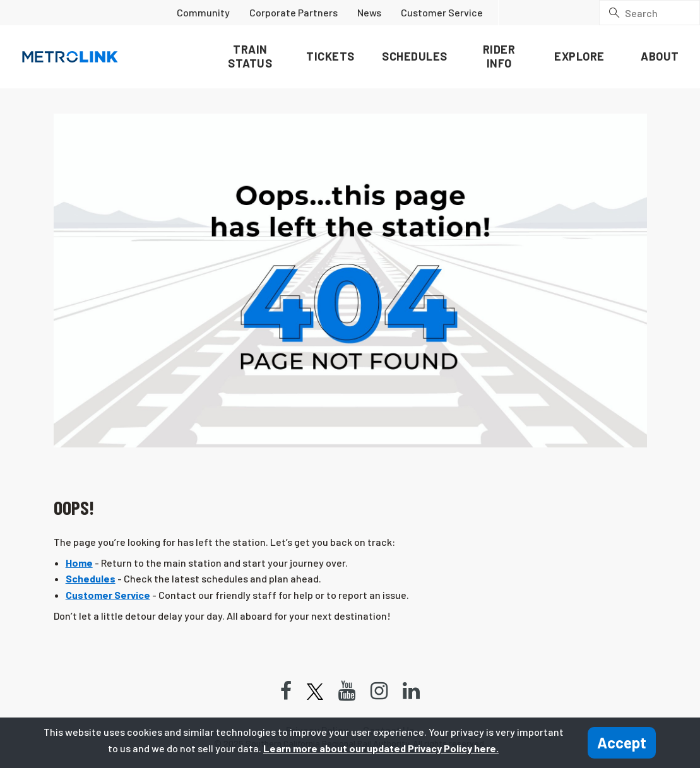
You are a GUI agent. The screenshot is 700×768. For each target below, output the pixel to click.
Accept (622, 742)
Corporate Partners (294, 12)
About (660, 56)
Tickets (330, 56)
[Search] (650, 13)
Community (203, 12)
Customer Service (442, 12)
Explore (579, 56)
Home (79, 563)
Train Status (250, 56)
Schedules (415, 56)
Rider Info (499, 56)
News (369, 12)
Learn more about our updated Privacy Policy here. (381, 748)
